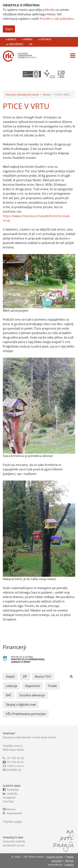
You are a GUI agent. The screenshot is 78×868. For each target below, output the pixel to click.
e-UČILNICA (45, 39)
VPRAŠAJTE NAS (13, 837)
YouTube (8, 801)
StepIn (10, 677)
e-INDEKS (27, 39)
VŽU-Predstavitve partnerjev (26, 714)
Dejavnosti (32, 686)
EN (31, 44)
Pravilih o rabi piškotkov (57, 19)
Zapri (9, 29)
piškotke (49, 10)
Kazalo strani (55, 857)
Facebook (11, 790)
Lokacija (11, 686)
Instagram (9, 797)
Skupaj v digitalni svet (21, 705)
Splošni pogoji (13, 822)
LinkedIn (10, 793)
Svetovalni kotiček (14, 841)
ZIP (25, 677)
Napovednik (12, 813)
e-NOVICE (11, 39)
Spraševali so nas (14, 845)
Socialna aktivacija (32, 695)
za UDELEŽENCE (15, 44)
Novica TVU (43, 677)
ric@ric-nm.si (15, 766)
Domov (69, 861)
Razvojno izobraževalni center (22, 95)
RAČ (9, 695)
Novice (47, 95)
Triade (52, 686)
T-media (69, 865)
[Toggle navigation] (73, 56)
